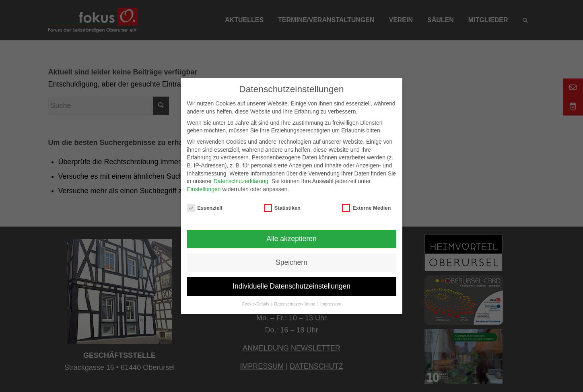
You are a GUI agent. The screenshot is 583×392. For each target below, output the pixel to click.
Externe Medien (366, 208)
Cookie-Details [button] (256, 304)
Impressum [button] (331, 304)
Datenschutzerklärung (241, 181)
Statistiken (282, 208)
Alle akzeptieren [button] (291, 239)
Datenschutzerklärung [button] (296, 304)
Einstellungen (204, 189)
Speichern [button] (291, 262)
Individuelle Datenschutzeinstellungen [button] (291, 286)
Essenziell (205, 208)
